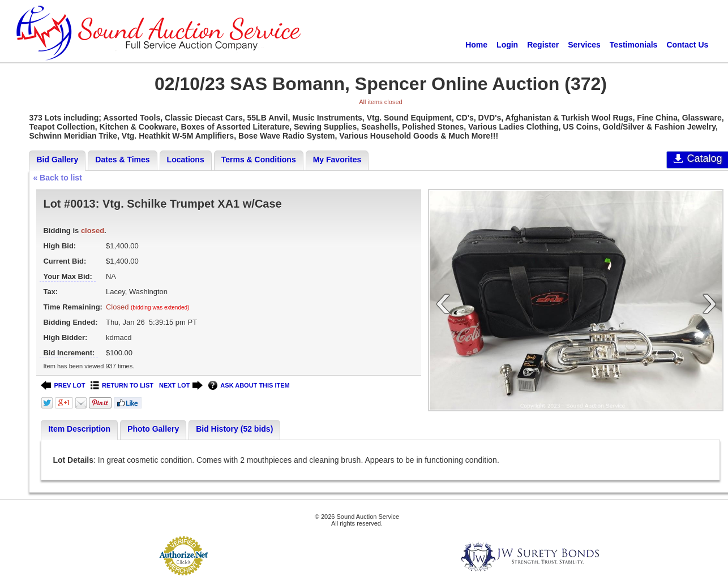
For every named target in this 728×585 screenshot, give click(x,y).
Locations (186, 160)
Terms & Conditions (259, 160)
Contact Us (687, 45)
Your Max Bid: (67, 276)
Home (476, 45)
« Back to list (57, 178)
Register (543, 45)
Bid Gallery (57, 160)
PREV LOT (63, 386)
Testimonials (634, 45)
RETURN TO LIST (122, 386)
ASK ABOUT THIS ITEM (249, 386)
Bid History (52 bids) (234, 429)
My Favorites (337, 160)
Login (507, 45)
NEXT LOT (181, 386)
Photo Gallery (153, 429)
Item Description (79, 429)
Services (584, 45)
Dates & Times (122, 160)
